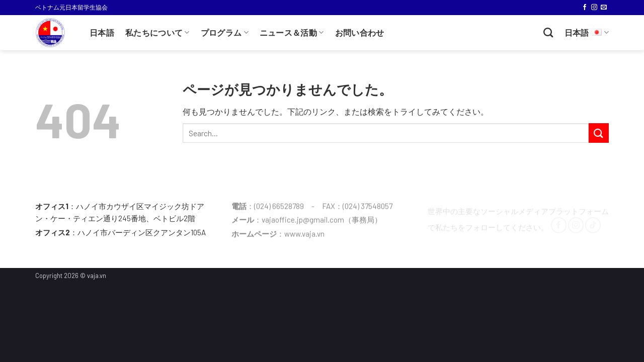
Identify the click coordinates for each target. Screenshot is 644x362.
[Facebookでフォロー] (585, 8)
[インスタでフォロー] (594, 8)
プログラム (225, 32)
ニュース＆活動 (292, 32)
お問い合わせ (360, 33)
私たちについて (157, 32)
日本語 (102, 33)
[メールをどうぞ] (604, 8)
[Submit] (599, 133)
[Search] (548, 32)
